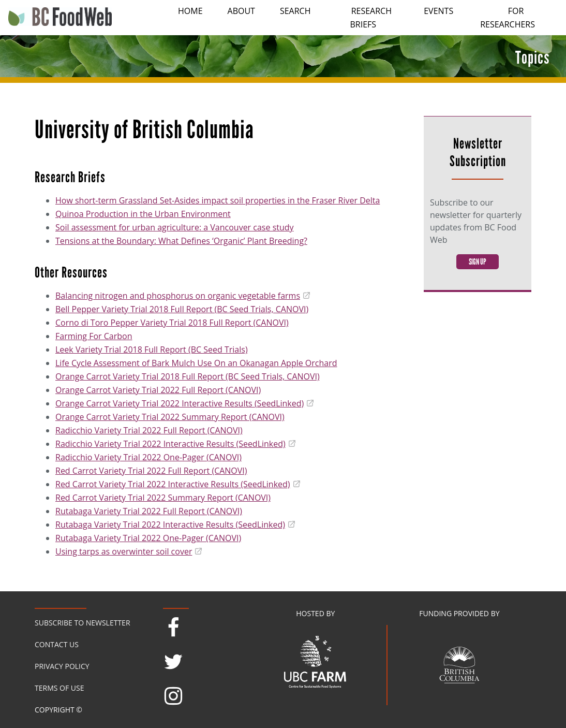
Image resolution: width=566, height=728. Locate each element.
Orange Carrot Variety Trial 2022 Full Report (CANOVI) (158, 390)
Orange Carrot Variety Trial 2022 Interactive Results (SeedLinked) (180, 403)
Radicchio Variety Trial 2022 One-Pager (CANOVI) (148, 457)
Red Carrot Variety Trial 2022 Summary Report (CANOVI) (163, 498)
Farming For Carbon (94, 336)
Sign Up (478, 262)
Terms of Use (59, 688)
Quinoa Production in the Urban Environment (143, 214)
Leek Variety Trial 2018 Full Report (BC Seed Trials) (152, 350)
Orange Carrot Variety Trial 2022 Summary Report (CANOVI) (170, 417)
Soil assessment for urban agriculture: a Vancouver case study (175, 227)
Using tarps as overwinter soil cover (124, 551)
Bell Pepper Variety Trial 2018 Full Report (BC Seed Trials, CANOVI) (182, 309)
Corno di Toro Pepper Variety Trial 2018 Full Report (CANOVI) (172, 323)
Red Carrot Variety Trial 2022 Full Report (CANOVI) (151, 471)
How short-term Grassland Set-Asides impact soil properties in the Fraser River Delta (218, 200)
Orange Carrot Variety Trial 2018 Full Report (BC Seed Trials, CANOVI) (188, 376)
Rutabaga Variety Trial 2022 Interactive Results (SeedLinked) (170, 525)
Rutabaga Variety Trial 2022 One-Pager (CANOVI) (148, 538)
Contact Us (57, 644)
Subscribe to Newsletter (83, 623)
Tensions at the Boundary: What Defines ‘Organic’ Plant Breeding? (181, 241)
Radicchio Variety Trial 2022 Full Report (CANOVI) (149, 430)
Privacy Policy (62, 666)
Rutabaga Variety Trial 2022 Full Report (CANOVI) (149, 511)
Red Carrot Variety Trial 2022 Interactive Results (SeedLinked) (173, 484)
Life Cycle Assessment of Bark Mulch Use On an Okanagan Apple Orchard (196, 363)
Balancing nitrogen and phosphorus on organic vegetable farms (178, 296)
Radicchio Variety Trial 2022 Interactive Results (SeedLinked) (170, 444)
